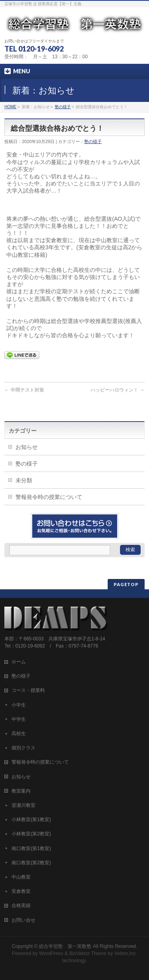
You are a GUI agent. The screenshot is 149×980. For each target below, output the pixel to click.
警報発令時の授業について (49, 497)
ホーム (19, 662)
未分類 (24, 480)
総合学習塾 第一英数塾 (65, 946)
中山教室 (21, 877)
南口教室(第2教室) (31, 863)
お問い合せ (23, 920)
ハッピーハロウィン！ (117, 390)
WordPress (51, 953)
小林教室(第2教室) (31, 834)
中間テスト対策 (24, 390)
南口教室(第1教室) (31, 848)
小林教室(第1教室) (31, 820)
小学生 (19, 705)
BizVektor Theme (88, 953)
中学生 (19, 719)
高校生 (19, 734)
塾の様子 (63, 107)
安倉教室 (21, 891)
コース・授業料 (28, 690)
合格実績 (21, 905)
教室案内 (21, 791)
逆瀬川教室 (23, 805)
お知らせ (27, 447)
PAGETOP (126, 584)
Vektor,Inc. (126, 953)
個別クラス (23, 748)
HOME (10, 107)
